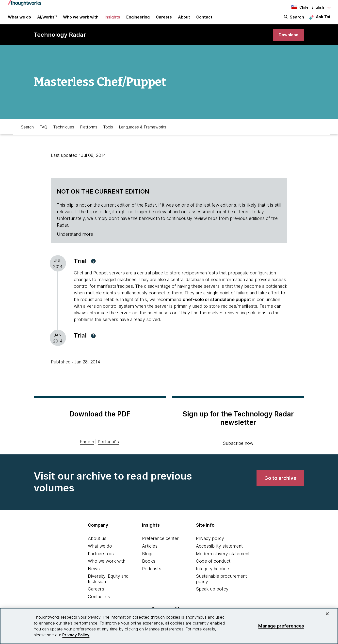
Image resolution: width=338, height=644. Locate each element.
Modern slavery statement (223, 560)
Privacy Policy (76, 635)
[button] (93, 267)
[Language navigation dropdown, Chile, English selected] (303, 7)
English (87, 448)
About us (97, 545)
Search (297, 20)
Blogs (148, 560)
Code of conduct (213, 567)
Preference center (160, 545)
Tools (108, 132)
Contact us (99, 602)
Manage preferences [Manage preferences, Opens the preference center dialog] (281, 626)
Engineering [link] (138, 20)
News (94, 575)
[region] (169, 626)
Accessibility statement (219, 552)
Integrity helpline (212, 575)
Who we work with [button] (81, 20)
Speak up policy (212, 595)
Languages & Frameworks (143, 132)
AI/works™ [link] (47, 20)
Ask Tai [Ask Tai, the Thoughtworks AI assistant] (323, 20)
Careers (96, 595)
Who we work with (107, 567)
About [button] (184, 20)
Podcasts (152, 575)
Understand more (75, 240)
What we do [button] (19, 20)
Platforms (89, 132)
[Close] (327, 614)
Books (149, 567)
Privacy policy (210, 545)
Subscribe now (238, 449)
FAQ (43, 132)
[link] (288, 40)
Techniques (64, 132)
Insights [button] (112, 20)
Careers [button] (164, 20)
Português (108, 448)
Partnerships (101, 560)
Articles (150, 552)
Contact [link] (204, 20)
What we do (100, 552)
